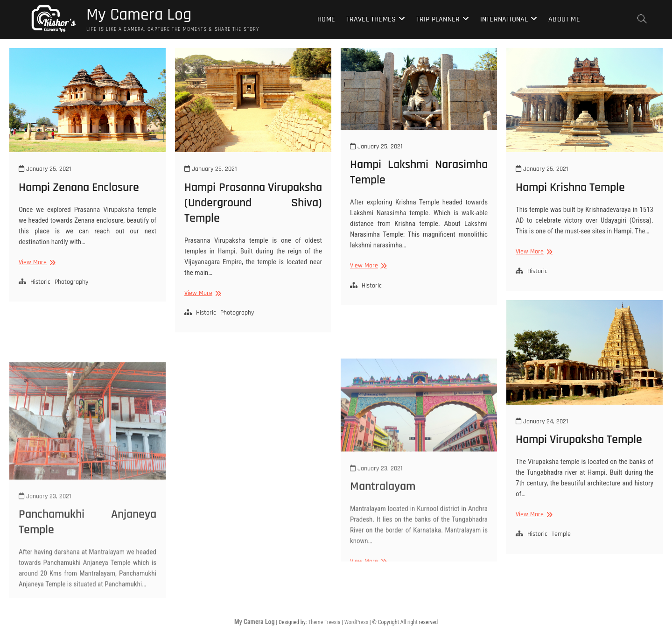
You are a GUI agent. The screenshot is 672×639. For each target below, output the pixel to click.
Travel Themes (371, 19)
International (504, 19)
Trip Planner (438, 19)
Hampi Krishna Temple (570, 187)
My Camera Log (139, 15)
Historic (40, 282)
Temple (561, 534)
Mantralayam (383, 552)
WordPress (356, 622)
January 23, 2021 (45, 573)
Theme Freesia (324, 622)
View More (36, 263)
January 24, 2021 (542, 421)
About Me (564, 19)
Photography (71, 282)
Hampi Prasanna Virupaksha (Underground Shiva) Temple (253, 203)
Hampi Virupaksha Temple (579, 439)
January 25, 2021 (45, 169)
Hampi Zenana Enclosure (79, 187)
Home (326, 19)
